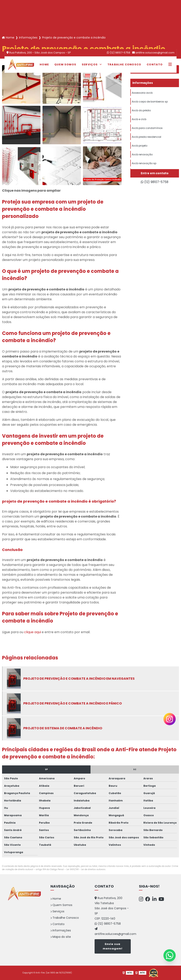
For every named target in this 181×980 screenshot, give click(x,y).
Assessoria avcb (142, 93)
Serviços (90, 64)
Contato (155, 64)
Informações (61, 930)
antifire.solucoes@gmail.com (153, 53)
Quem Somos (65, 64)
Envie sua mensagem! (113, 946)
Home (44, 64)
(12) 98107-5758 (118, 53)
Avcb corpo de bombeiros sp (150, 102)
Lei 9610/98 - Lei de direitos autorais (86, 869)
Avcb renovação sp (144, 167)
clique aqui (32, 632)
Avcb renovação (142, 158)
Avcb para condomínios (147, 130)
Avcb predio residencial (146, 139)
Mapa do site (61, 937)
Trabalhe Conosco (124, 64)
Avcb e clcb (139, 121)
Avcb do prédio (141, 111)
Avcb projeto (140, 148)
